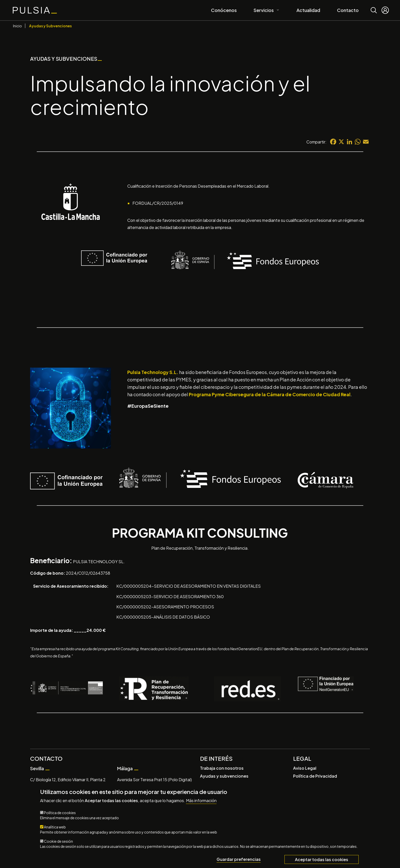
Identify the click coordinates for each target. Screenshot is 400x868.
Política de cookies (60, 813)
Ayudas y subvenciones (224, 776)
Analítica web (55, 827)
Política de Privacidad (315, 776)
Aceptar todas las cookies (322, 859)
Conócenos (224, 10)
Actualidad (308, 10)
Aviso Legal (305, 768)
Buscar (374, 7)
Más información (201, 801)
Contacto (348, 10)
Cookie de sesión (58, 841)
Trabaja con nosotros (222, 768)
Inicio (17, 26)
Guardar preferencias (239, 859)
